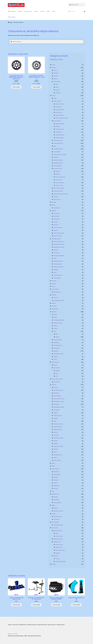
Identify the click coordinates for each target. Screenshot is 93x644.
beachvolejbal (57, 474)
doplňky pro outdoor (59, 247)
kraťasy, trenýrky (58, 323)
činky (55, 98)
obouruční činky (60, 115)
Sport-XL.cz (16, 624)
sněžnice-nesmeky (58, 446)
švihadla (56, 197)
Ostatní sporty (56, 362)
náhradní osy (59, 112)
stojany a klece (59, 185)
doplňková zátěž (60, 124)
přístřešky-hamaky (59, 354)
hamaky (54, 202)
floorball (56, 480)
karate (55, 365)
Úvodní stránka (12, 11)
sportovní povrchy (58, 191)
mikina (56, 326)
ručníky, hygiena (58, 264)
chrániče (56, 73)
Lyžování (54, 295)
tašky (53, 466)
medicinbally (57, 152)
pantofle (56, 225)
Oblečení (54, 312)
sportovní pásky (58, 236)
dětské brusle (57, 292)
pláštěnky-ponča (58, 429)
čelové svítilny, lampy (59, 244)
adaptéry (58, 171)
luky (57, 373)
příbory (56, 432)
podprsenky (57, 348)
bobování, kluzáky (58, 525)
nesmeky (54, 306)
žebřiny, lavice (57, 199)
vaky (53, 491)
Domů (11, 22)
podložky (56, 157)
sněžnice (56, 444)
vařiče (55, 458)
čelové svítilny (57, 396)
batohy (56, 387)
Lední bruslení (55, 289)
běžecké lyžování (58, 531)
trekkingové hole (58, 275)
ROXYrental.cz (23, 624)
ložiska (56, 79)
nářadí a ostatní (58, 415)
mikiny (56, 328)
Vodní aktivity (55, 494)
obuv (55, 331)
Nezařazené (55, 309)
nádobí (54, 303)
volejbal (56, 488)
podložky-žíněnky (58, 160)
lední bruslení (57, 542)
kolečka (56, 76)
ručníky (56, 230)
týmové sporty (28, 11)
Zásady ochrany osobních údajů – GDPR (17, 636)
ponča (53, 463)
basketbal (56, 472)
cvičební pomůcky (58, 140)
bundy (55, 314)
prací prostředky (58, 227)
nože (55, 258)
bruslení (42, 11)
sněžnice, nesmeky (58, 267)
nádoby (56, 413)
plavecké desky (58, 502)
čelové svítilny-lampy (59, 399)
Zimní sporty (55, 528)
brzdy (57, 87)
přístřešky (56, 435)
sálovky (58, 337)
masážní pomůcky (58, 149)
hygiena (54, 211)
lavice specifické (60, 183)
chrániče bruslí (59, 545)
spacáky (56, 270)
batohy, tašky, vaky (58, 241)
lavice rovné (59, 180)
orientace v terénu (58, 424)
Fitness (36, 11)
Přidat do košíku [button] (16, 87)
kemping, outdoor (56, 239)
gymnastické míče (58, 143)
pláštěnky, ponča (58, 345)
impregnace (57, 213)
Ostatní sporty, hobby (57, 379)
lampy (54, 286)
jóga (55, 146)
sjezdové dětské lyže (59, 300)
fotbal (55, 483)
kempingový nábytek (59, 256)
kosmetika (56, 216)
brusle (54, 65)
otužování (56, 500)
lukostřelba (57, 208)
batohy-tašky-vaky (58, 390)
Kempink (54, 281)
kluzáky (54, 284)
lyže (57, 533)
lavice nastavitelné (60, 177)
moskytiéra (57, 219)
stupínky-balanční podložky (61, 194)
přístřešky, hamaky (59, 261)
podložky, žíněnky (58, 163)
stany (55, 272)
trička (55, 359)
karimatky (56, 253)
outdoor (54, 385)
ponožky (56, 351)
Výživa (48, 11)
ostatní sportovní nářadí (60, 154)
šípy (57, 376)
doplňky (58, 126)
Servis (54, 11)
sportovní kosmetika (59, 188)
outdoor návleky (58, 340)
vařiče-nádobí (57, 460)
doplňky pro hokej (60, 550)
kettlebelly (59, 107)
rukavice (56, 357)
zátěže (54, 514)
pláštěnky (56, 343)
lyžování (56, 556)
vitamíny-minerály (58, 511)
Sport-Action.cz (52, 624)
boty (57, 84)
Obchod (20, 11)
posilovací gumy (58, 166)
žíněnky (54, 564)
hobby (54, 205)
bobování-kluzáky (58, 539)
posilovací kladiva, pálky (62, 118)
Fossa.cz (10, 624)
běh (57, 334)
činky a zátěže (57, 101)
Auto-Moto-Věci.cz (43, 624)
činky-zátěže (57, 121)
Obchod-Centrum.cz (32, 624)
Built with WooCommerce (35, 636)
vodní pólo (56, 486)
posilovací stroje (58, 168)
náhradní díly (57, 81)
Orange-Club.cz (60, 624)
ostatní (58, 90)
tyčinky (56, 508)
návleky (56, 418)
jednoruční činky (60, 104)
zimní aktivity (55, 522)
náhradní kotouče (60, 110)
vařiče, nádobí (57, 278)
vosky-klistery (59, 536)
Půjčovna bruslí (12, 17)
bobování (56, 393)
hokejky (58, 553)
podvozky (58, 93)
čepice (55, 317)
